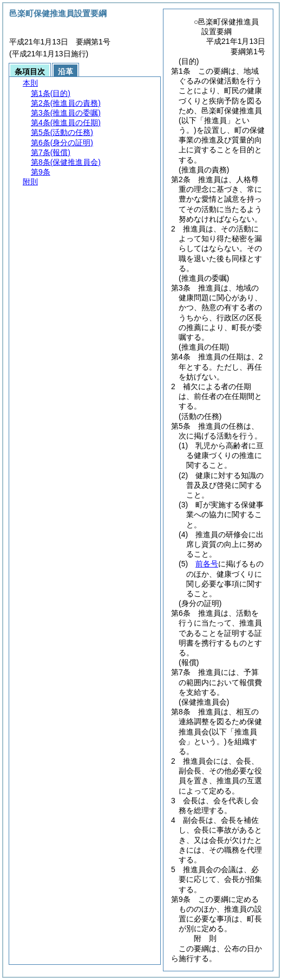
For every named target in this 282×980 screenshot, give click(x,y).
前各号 (207, 564)
